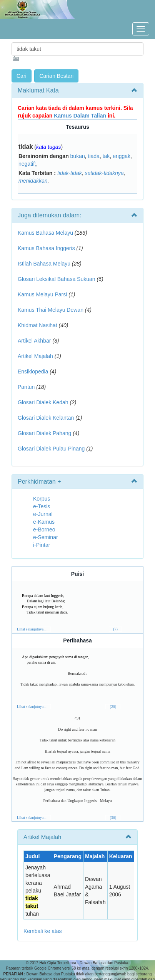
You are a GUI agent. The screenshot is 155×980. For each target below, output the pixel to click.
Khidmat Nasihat (37, 325)
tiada (94, 156)
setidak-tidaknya (104, 173)
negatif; (27, 164)
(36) (113, 818)
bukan (78, 156)
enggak (122, 156)
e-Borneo (44, 530)
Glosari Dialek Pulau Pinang (51, 449)
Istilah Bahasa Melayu (44, 264)
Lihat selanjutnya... (32, 629)
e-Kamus (44, 522)
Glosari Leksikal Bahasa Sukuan (57, 279)
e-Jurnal (43, 514)
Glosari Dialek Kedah (43, 402)
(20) (113, 707)
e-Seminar (46, 537)
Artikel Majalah (35, 356)
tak (106, 156)
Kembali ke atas (43, 931)
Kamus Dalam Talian (80, 116)
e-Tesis (42, 506)
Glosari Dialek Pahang (44, 433)
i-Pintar (42, 545)
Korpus (42, 499)
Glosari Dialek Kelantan (46, 418)
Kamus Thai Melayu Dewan (51, 310)
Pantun (26, 387)
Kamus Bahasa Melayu (46, 233)
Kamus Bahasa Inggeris (46, 248)
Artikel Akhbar (34, 341)
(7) (115, 629)
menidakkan (33, 181)
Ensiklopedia (33, 371)
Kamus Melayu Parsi (42, 294)
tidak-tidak (70, 173)
